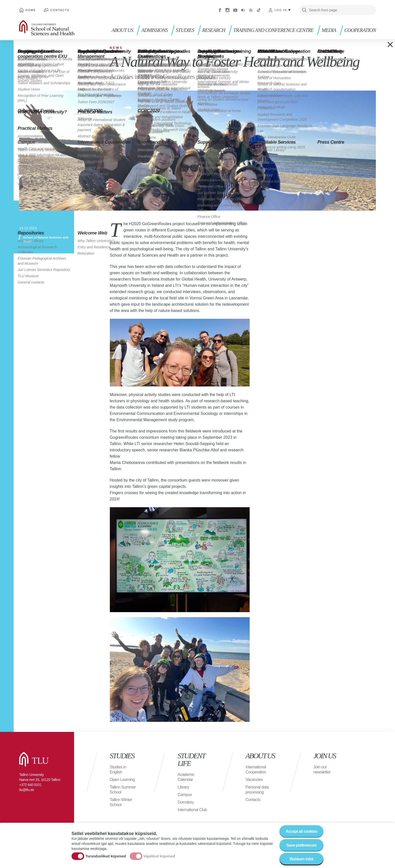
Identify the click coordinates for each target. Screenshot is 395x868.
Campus (185, 795)
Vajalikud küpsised (159, 859)
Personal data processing (257, 790)
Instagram (227, 10)
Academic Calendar (186, 777)
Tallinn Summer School (123, 790)
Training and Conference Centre (273, 30)
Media (329, 30)
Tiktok (259, 10)
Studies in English (118, 770)
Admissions (154, 30)
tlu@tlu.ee (27, 790)
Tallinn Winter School (121, 802)
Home (31, 10)
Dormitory (186, 802)
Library (183, 787)
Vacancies (254, 780)
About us (122, 30)
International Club (192, 810)
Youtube (235, 10)
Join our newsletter (322, 770)
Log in (281, 10)
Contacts (60, 10)
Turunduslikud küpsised (106, 859)
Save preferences (302, 848)
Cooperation (360, 30)
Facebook (220, 10)
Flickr (243, 10)
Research (214, 30)
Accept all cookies (301, 834)
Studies (185, 30)
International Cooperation (256, 770)
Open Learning (122, 780)
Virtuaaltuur (251, 10)
